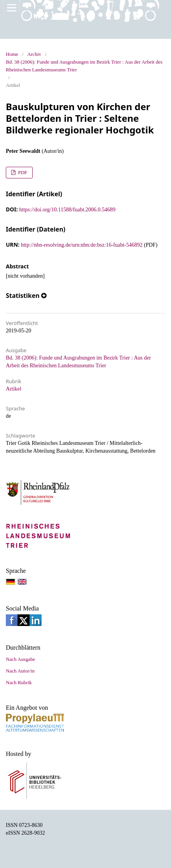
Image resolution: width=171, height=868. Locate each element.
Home (12, 54)
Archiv (34, 54)
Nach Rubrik (19, 682)
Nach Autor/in (20, 671)
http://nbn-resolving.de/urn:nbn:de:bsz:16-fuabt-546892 (82, 245)
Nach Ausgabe (20, 659)
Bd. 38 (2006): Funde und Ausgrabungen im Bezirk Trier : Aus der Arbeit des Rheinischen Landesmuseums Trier (84, 66)
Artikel (14, 389)
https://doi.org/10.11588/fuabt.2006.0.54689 (67, 210)
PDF (22, 172)
